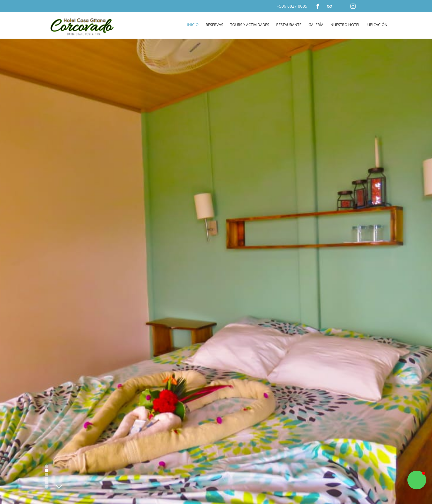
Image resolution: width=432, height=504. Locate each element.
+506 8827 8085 (292, 6)
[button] (417, 480)
